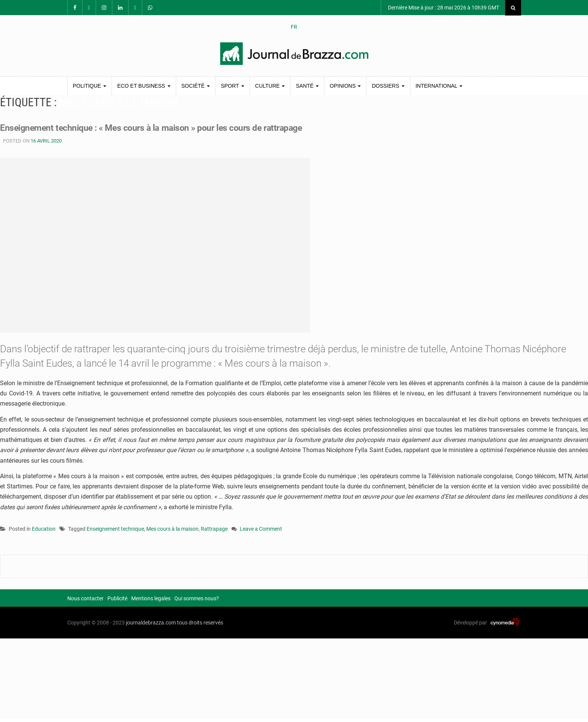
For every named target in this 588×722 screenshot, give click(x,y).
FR (294, 27)
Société (196, 86)
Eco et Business (144, 86)
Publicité (117, 598)
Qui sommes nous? (197, 598)
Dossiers (388, 86)
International (439, 86)
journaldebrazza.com (151, 623)
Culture (270, 86)
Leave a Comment (261, 529)
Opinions (345, 86)
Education (44, 529)
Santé (307, 86)
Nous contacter (85, 598)
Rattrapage (214, 529)
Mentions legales (151, 598)
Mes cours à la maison (172, 529)
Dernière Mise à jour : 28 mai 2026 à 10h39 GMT (443, 8)
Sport (233, 86)
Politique (90, 86)
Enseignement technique (115, 529)
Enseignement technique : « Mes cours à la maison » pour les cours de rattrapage (171, 127)
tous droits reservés (200, 623)
